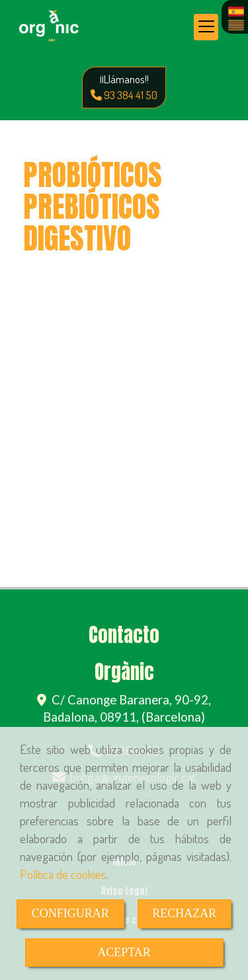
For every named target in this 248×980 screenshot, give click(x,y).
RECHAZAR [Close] (184, 913)
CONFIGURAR (70, 913)
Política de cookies (63, 874)
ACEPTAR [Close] (124, 952)
